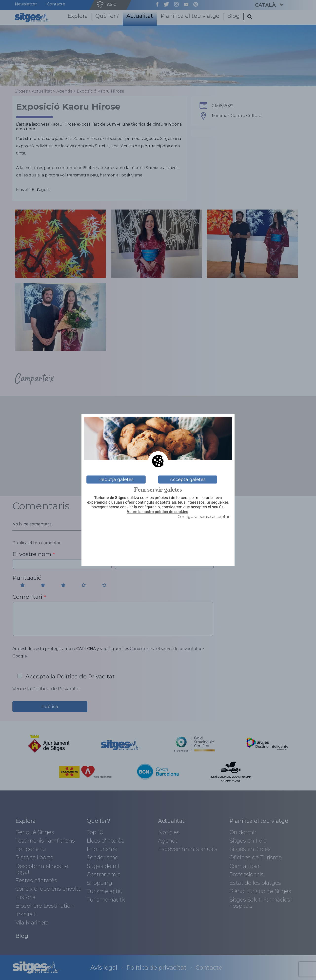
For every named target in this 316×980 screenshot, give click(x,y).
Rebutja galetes (116, 480)
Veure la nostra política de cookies (158, 512)
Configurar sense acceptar (204, 517)
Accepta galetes (188, 480)
